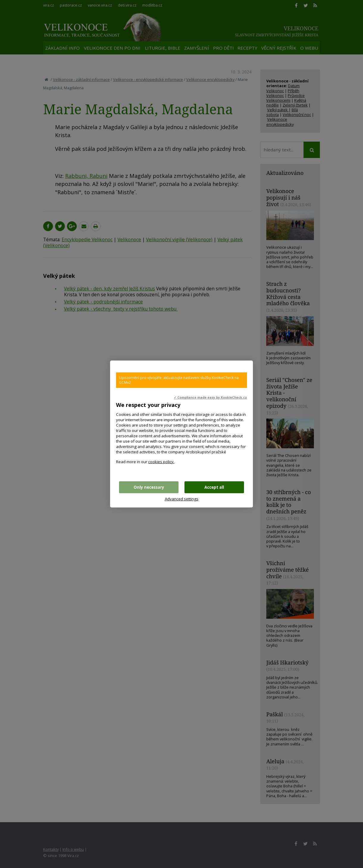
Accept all (214, 487)
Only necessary (149, 487)
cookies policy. (161, 462)
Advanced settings (182, 499)
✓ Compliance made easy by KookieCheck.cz (210, 397)
